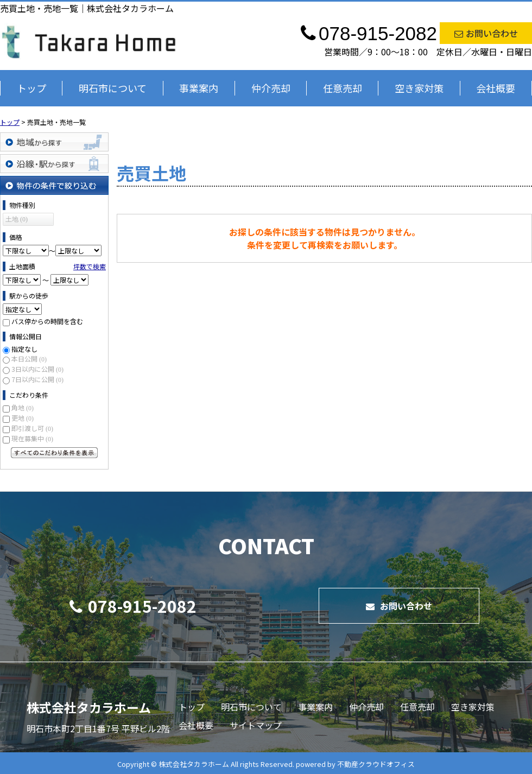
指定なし (24, 349)
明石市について (113, 88)
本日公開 (29, 359)
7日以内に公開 (37, 379)
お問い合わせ (486, 33)
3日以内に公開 (37, 369)
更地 (23, 418)
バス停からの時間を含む (47, 321)
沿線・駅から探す (54, 164)
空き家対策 (419, 88)
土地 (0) (17, 219)
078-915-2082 (133, 606)
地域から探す (54, 142)
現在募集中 (32, 438)
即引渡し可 (32, 428)
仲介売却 (271, 88)
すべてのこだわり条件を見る (54, 453)
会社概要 (496, 88)
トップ (31, 88)
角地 (23, 407)
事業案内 (199, 88)
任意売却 (343, 88)
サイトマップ (256, 725)
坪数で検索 (90, 266)
